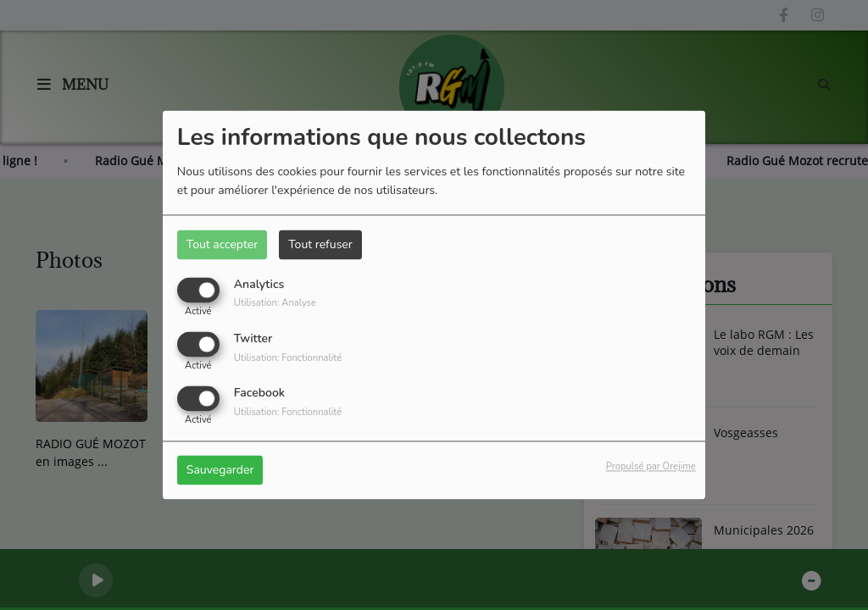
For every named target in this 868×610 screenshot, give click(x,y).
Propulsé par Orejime (651, 467)
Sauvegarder (220, 471)
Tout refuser (320, 244)
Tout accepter (222, 244)
